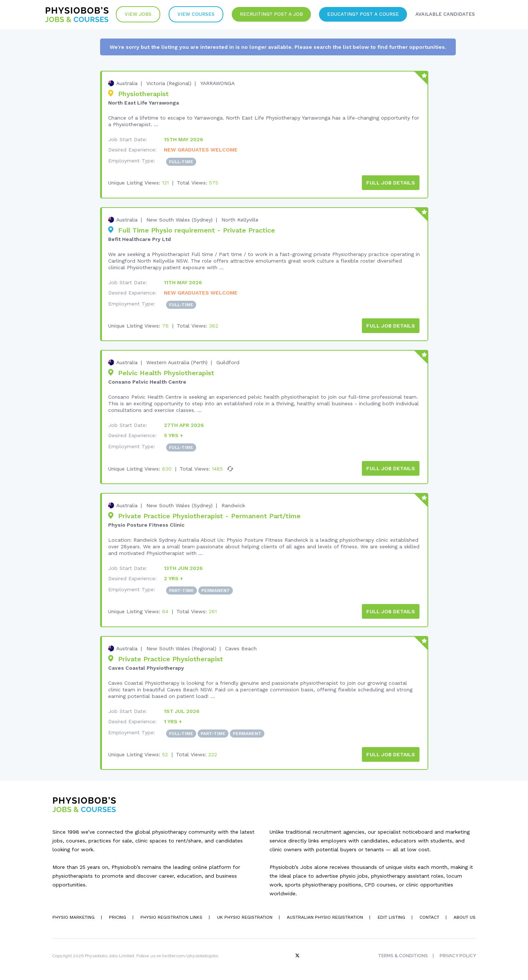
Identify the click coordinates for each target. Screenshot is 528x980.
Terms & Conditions (403, 955)
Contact (429, 916)
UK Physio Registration (244, 916)
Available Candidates (445, 14)
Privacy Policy (458, 955)
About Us (465, 916)
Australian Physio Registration (324, 916)
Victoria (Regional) (169, 83)
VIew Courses (194, 14)
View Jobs (136, 14)
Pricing (117, 916)
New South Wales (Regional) (181, 647)
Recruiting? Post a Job (270, 14)
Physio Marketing (73, 916)
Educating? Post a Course (362, 14)
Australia (127, 83)
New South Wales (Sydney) (179, 219)
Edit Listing (391, 916)
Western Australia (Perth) (177, 362)
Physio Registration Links (171, 916)
